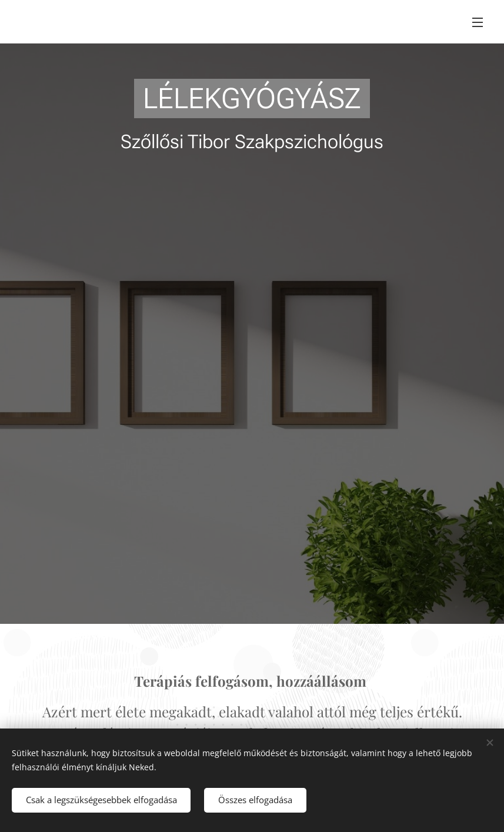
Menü (478, 22)
